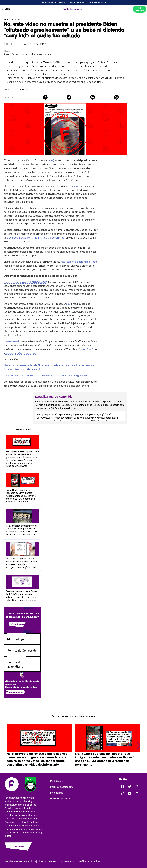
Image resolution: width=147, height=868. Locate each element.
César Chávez (76, 3)
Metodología (16, 639)
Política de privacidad (90, 861)
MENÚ (6, 9)
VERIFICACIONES (13, 20)
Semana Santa (48, 3)
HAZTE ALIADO (19, 846)
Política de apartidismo (62, 787)
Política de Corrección (22, 650)
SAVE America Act (97, 3)
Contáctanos (18, 624)
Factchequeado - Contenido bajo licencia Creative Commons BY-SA (39, 861)
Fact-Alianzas (57, 781)
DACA (62, 3)
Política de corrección (61, 799)
